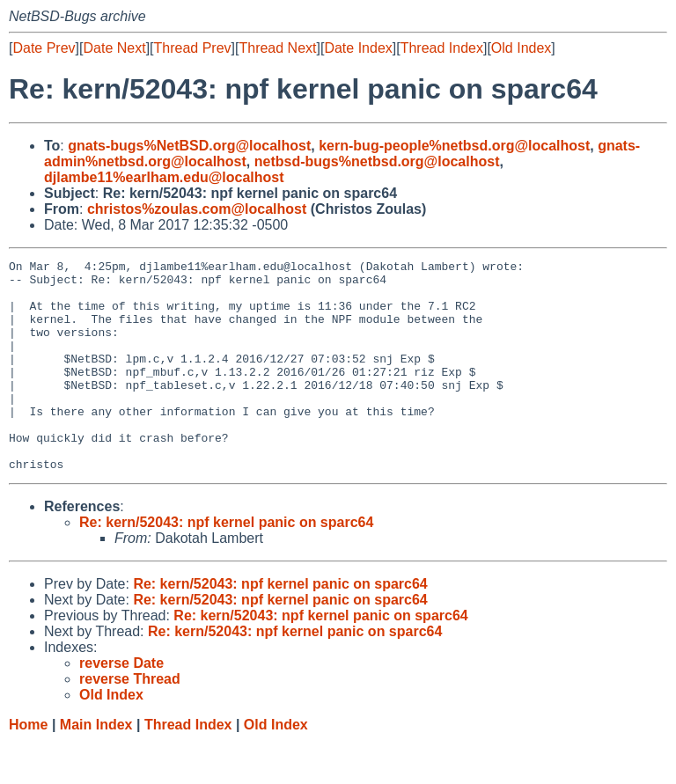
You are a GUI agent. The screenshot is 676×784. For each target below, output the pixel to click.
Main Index (96, 767)
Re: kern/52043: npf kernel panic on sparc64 (226, 564)
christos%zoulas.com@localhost (197, 209)
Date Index (358, 48)
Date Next (114, 48)
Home (28, 767)
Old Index (521, 48)
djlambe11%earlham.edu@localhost (164, 177)
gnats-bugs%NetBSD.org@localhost (189, 146)
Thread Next (277, 48)
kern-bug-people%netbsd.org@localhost (454, 146)
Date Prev (44, 48)
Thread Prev (193, 48)
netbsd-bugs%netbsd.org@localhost (377, 161)
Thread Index (442, 48)
